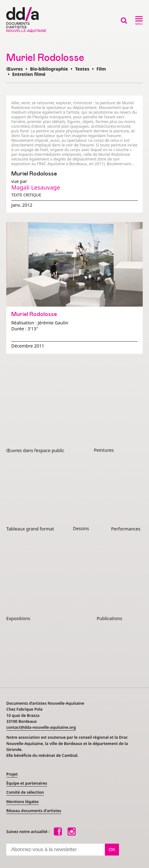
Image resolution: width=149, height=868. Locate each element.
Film (101, 69)
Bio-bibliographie (49, 69)
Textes (82, 69)
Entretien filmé (29, 74)
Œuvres (15, 69)
